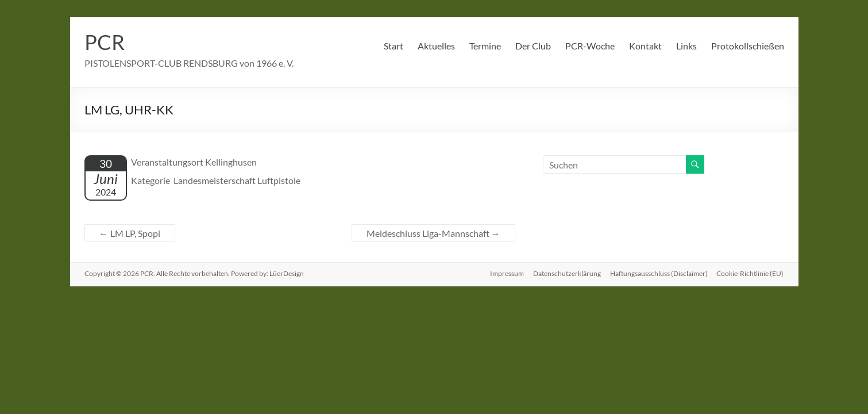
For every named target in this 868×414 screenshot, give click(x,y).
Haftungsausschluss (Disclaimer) (659, 273)
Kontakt (645, 46)
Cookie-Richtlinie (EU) (751, 273)
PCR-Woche (590, 46)
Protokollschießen (748, 46)
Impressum (507, 273)
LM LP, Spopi (130, 233)
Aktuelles (436, 46)
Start (394, 46)
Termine (485, 46)
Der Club (533, 46)
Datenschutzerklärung (567, 273)
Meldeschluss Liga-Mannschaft (433, 233)
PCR (105, 42)
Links (686, 46)
